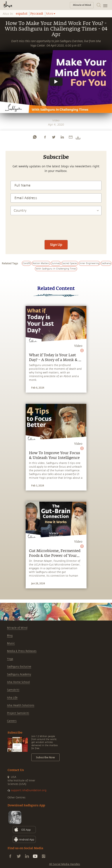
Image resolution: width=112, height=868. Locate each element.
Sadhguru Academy (19, 674)
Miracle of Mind (17, 628)
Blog (10, 636)
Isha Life (12, 698)
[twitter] (54, 137)
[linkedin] (62, 137)
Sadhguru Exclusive (19, 667)
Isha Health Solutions (21, 705)
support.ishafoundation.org (29, 790)
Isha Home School (18, 682)
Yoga (10, 659)
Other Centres (17, 798)
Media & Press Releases (22, 651)
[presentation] (56, 226)
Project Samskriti (18, 713)
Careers (12, 721)
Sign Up (56, 245)
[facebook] (45, 137)
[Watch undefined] (56, 82)
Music (11, 643)
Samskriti (13, 690)
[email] (71, 137)
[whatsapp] (35, 137)
